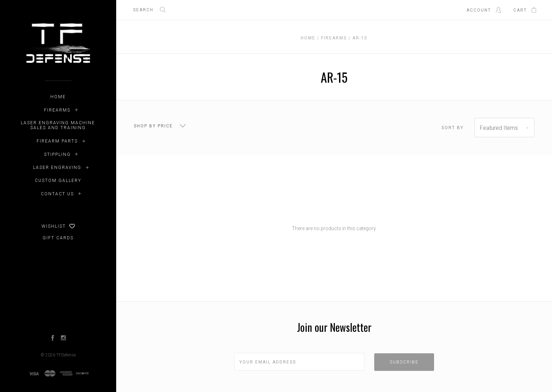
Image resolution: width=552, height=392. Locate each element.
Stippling (57, 154)
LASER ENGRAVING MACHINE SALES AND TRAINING (58, 125)
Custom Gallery (58, 181)
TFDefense (66, 355)
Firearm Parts (57, 141)
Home (58, 97)
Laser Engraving (57, 167)
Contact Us (57, 194)
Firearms (57, 110)
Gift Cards (58, 238)
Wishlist (58, 226)
